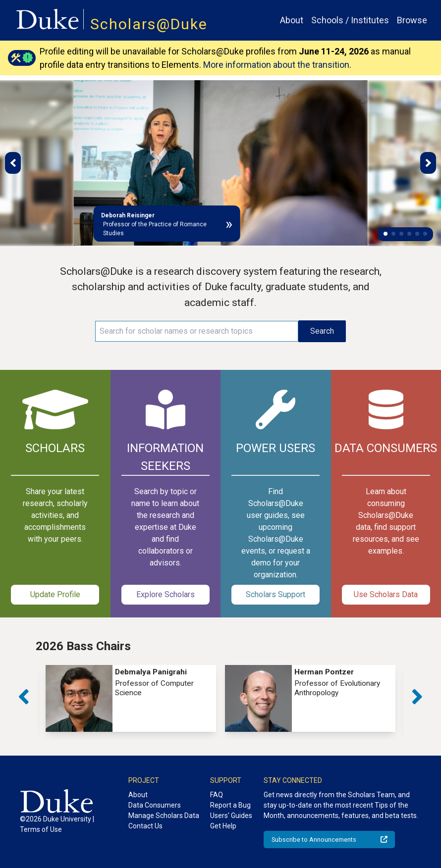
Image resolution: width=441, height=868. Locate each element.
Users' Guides (231, 816)
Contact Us (145, 826)
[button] (386, 234)
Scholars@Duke (149, 24)
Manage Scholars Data (164, 816)
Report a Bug (230, 805)
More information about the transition (276, 65)
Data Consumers (155, 805)
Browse (412, 20)
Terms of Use (41, 829)
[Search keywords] (197, 331)
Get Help (223, 826)
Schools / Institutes (350, 20)
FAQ (217, 795)
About (292, 20)
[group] (131, 698)
